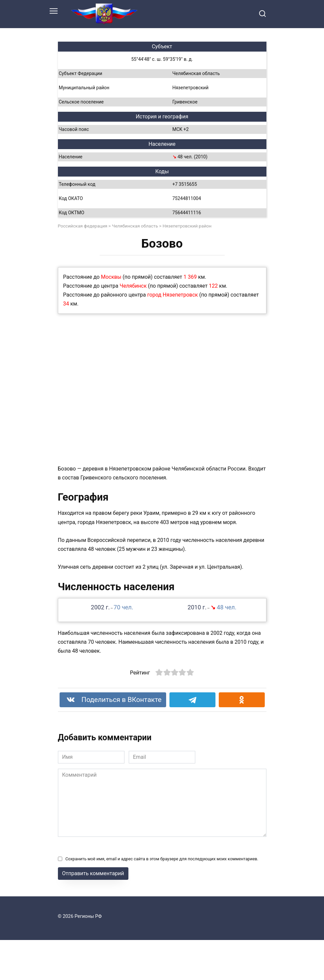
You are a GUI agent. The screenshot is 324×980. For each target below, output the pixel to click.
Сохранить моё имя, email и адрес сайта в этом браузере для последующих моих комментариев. (162, 859)
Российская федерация (83, 226)
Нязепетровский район (187, 226)
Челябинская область (135, 226)
